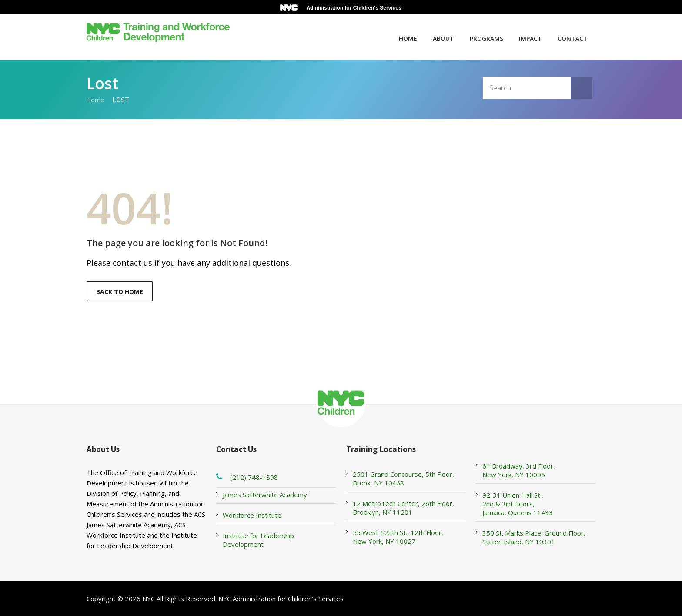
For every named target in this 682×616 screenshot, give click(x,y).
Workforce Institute (252, 515)
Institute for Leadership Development (258, 540)
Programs (486, 38)
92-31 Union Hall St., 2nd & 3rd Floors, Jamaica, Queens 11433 (518, 504)
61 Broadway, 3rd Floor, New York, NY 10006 (519, 470)
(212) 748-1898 (254, 477)
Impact (530, 38)
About (443, 38)
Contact (573, 38)
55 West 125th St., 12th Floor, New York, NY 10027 (398, 537)
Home (408, 38)
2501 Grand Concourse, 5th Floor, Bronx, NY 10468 (403, 479)
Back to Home (120, 292)
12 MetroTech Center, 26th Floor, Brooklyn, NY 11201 (403, 508)
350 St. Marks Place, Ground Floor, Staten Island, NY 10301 (534, 537)
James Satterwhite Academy (265, 495)
